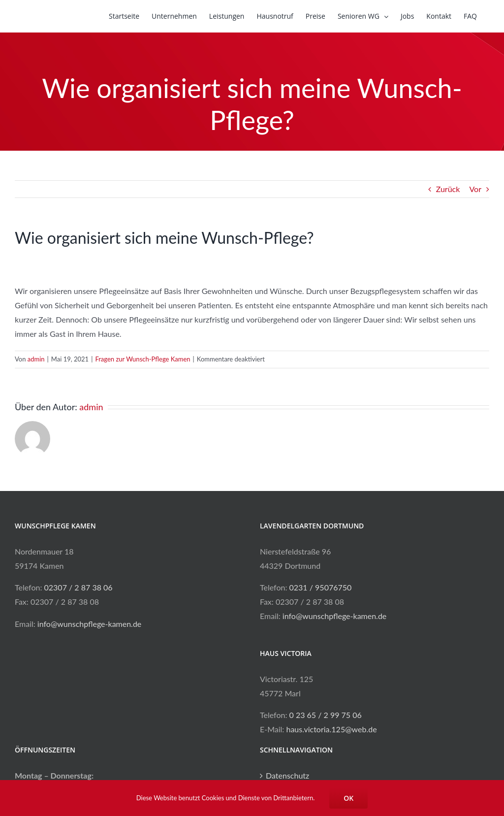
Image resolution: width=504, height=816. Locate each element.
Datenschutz (287, 775)
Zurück (448, 189)
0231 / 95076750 (321, 587)
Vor (475, 189)
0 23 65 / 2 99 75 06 (326, 715)
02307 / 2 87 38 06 (79, 587)
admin (36, 359)
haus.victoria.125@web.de (331, 729)
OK (348, 798)
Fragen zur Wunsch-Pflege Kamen (142, 359)
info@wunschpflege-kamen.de (89, 624)
